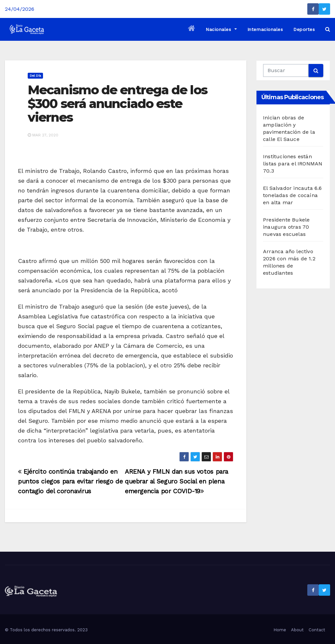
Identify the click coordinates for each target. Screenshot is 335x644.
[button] (328, 29)
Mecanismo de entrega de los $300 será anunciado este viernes (117, 104)
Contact (317, 630)
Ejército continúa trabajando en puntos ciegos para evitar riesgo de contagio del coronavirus (70, 481)
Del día (35, 76)
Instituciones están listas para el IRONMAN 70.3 (293, 164)
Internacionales (265, 29)
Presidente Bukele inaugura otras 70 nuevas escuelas (286, 227)
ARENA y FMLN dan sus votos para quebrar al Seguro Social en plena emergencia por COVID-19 (176, 481)
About (297, 630)
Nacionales (221, 29)
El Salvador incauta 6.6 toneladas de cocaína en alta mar (292, 195)
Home (280, 630)
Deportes (304, 29)
